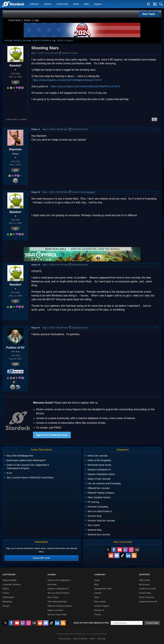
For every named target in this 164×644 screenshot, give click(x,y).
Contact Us (99, 610)
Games (48, 4)
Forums (98, 615)
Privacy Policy (65, 639)
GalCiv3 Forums (68, 53)
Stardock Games (21, 40)
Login (36, 20)
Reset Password (146, 597)
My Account (144, 584)
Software (34, 4)
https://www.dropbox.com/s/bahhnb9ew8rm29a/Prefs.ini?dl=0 (85, 86)
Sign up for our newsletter (91, 623)
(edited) (91, 192)
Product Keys (145, 593)
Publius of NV (15, 348)
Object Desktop (10, 580)
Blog (86, 4)
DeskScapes (8, 597)
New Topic (149, 14)
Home (7, 40)
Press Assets (100, 602)
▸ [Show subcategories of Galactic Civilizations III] (55, 40)
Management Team (103, 589)
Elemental (52, 584)
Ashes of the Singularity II (59, 580)
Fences (6, 593)
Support (98, 4)
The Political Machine (57, 602)
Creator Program (102, 606)
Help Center (144, 580)
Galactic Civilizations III (43, 40)
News (76, 4)
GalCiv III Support (65, 40)
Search (27, 20)
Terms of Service (80, 639)
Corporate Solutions (12, 584)
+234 (15, 364)
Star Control (53, 597)
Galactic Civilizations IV (58, 589)
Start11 (6, 589)
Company (100, 575)
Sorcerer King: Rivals (57, 615)
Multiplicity (7, 602)
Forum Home (15, 20)
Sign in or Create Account (52, 435)
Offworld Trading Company (60, 606)
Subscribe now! (41, 558)
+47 (15, 82)
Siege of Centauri (55, 610)
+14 (15, 170)
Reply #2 (36, 192)
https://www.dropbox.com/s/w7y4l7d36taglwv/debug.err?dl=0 (67, 80)
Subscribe (152, 623)
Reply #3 (36, 265)
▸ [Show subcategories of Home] (11, 40)
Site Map (102, 639)
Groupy (6, 606)
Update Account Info (148, 602)
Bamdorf (15, 66)
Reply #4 (36, 328)
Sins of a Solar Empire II (58, 593)
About (97, 580)
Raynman (15, 149)
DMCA (92, 639)
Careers (98, 593)
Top (157, 129)
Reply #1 (36, 129)
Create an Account (147, 589)
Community (62, 4)
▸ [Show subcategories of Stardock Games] (30, 40)
